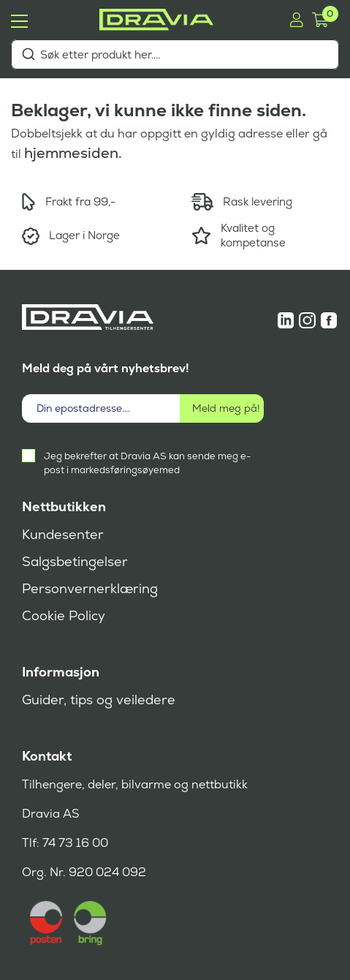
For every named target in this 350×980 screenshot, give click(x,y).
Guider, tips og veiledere (99, 700)
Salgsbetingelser (75, 562)
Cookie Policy (64, 616)
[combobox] (175, 54)
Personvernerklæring (90, 589)
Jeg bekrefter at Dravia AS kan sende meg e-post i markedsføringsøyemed (147, 463)
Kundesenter (63, 535)
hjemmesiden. (73, 153)
